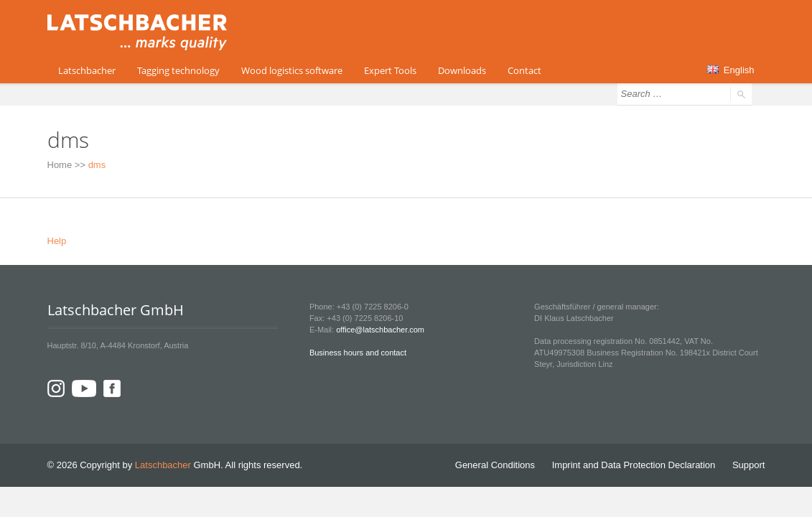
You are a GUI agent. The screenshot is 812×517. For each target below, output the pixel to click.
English (731, 70)
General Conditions (495, 465)
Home (60, 165)
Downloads (462, 70)
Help (57, 241)
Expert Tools (390, 70)
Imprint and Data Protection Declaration (634, 465)
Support (749, 465)
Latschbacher (87, 70)
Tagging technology (178, 70)
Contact (524, 70)
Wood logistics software (292, 70)
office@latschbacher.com (380, 330)
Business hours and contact (358, 353)
